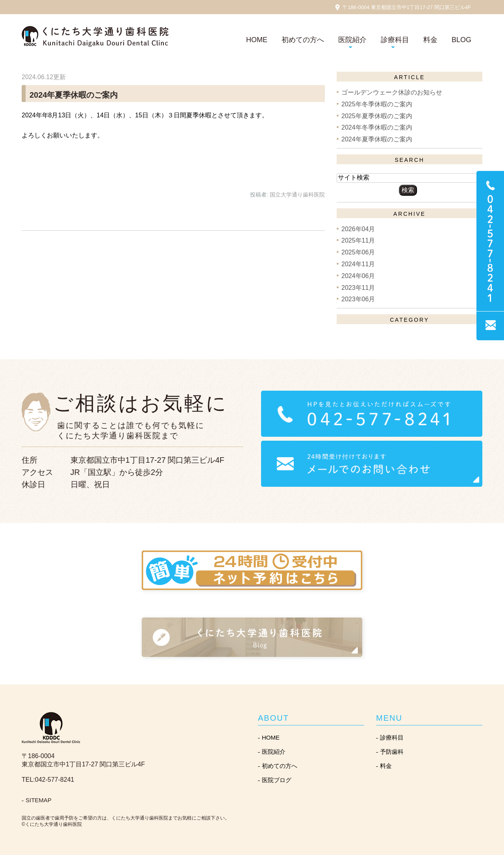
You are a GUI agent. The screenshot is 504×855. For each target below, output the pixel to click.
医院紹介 (274, 752)
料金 (430, 40)
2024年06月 (358, 276)
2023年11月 (358, 287)
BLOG (461, 40)
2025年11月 (358, 240)
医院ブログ (277, 780)
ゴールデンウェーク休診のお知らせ (392, 92)
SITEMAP (39, 800)
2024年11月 (358, 264)
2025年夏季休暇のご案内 (377, 116)
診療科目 (392, 737)
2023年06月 (358, 299)
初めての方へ (303, 40)
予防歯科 (392, 752)
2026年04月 (358, 229)
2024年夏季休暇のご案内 (74, 95)
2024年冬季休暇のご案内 (377, 127)
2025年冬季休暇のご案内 (377, 104)
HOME (257, 40)
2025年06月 (358, 252)
